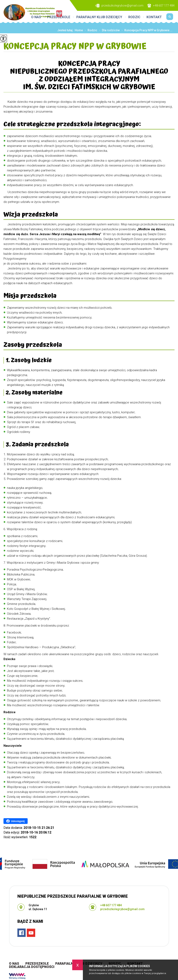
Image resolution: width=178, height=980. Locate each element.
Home (79, 30)
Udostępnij (15, 821)
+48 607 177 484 (161, 6)
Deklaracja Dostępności (32, 967)
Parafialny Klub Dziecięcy (99, 17)
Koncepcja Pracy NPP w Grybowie (75, 47)
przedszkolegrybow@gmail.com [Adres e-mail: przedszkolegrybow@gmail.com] (122, 909)
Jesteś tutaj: (66, 30)
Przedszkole (37, 964)
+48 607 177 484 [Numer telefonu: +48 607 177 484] (111, 905)
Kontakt (154, 17)
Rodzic (134, 17)
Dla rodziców (108, 30)
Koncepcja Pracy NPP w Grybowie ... (146, 30)
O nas (14, 964)
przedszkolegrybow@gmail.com (119, 6)
